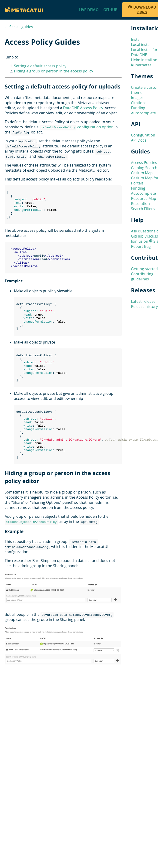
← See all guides (19, 27)
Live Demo (89, 10)
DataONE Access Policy (83, 108)
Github (110, 10)
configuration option (77, 127)
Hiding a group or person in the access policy (54, 71)
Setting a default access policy (40, 66)
